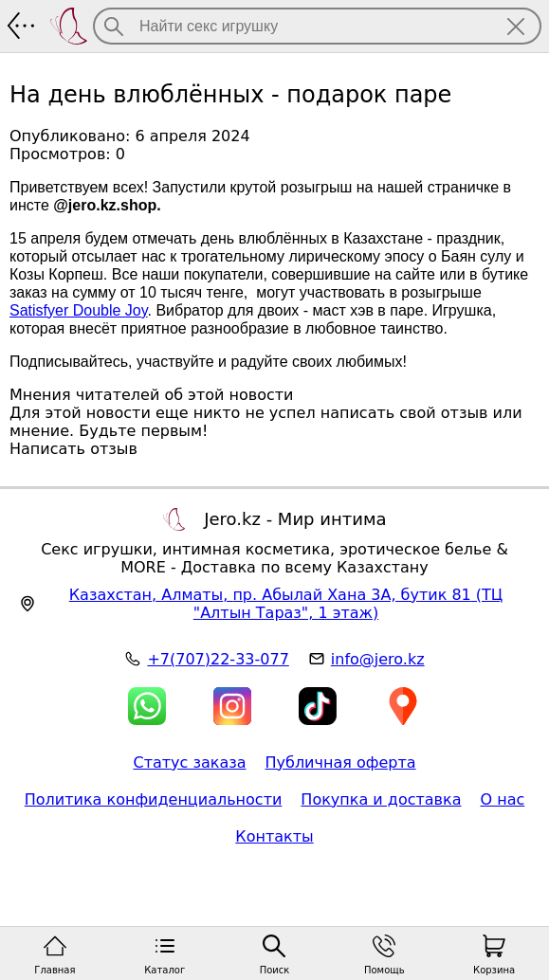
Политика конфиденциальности (154, 799)
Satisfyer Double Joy (79, 310)
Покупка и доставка (381, 799)
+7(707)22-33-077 (218, 659)
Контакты (274, 836)
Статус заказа (189, 762)
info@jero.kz (378, 659)
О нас (502, 799)
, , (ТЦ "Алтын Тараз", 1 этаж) (286, 604)
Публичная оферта (341, 762)
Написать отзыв (73, 449)
